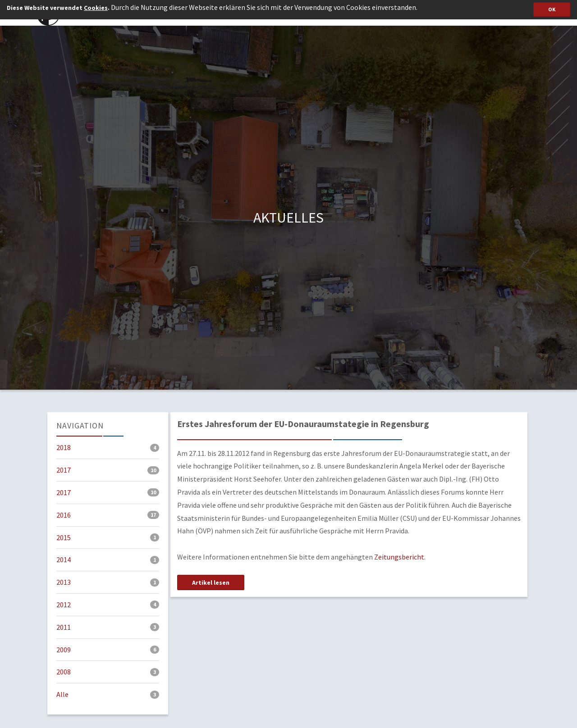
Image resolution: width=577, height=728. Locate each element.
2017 (108, 470)
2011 (108, 627)
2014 (108, 560)
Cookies (96, 8)
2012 (108, 605)
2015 (108, 537)
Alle (108, 694)
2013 (108, 582)
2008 (108, 672)
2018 (108, 447)
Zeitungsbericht (399, 557)
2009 (108, 650)
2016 (108, 515)
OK (552, 9)
